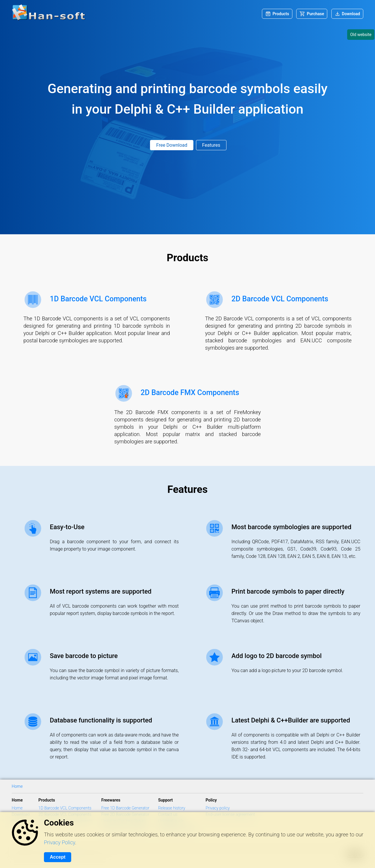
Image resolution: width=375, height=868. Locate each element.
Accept (58, 857)
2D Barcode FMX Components (190, 393)
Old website (361, 35)
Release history (172, 808)
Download (351, 14)
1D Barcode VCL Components (98, 299)
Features (211, 145)
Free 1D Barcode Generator (125, 808)
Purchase (315, 14)
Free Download (172, 145)
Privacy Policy (59, 842)
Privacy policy (218, 808)
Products (281, 14)
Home (17, 786)
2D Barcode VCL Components (280, 299)
